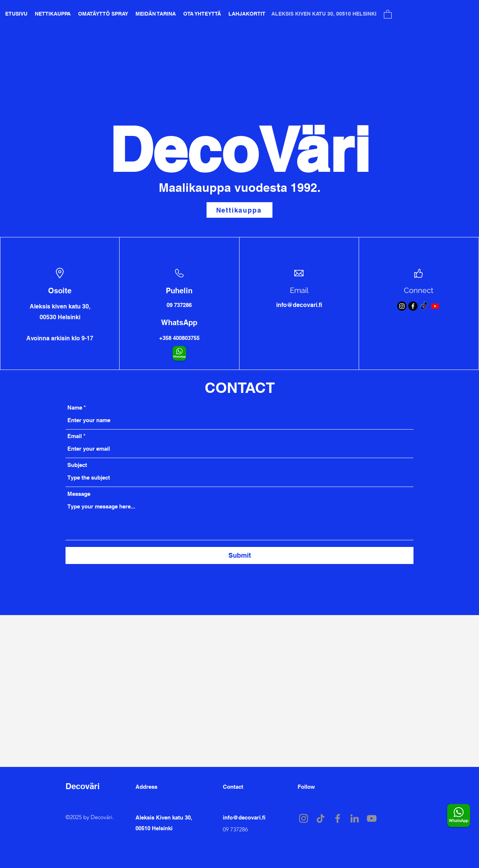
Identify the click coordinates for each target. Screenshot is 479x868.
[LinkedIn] (355, 818)
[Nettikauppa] (239, 210)
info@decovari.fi (244, 817)
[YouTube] (372, 818)
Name (75, 408)
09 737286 (235, 829)
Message (79, 494)
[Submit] (239, 555)
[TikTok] (424, 306)
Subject (77, 465)
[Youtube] (435, 306)
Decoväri (83, 786)
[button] (388, 14)
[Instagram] (402, 306)
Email (75, 436)
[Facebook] (413, 306)
